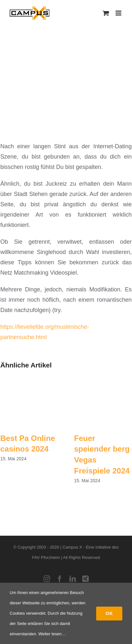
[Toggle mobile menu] (119, 13)
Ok (109, 613)
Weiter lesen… (52, 634)
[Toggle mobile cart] (106, 13)
